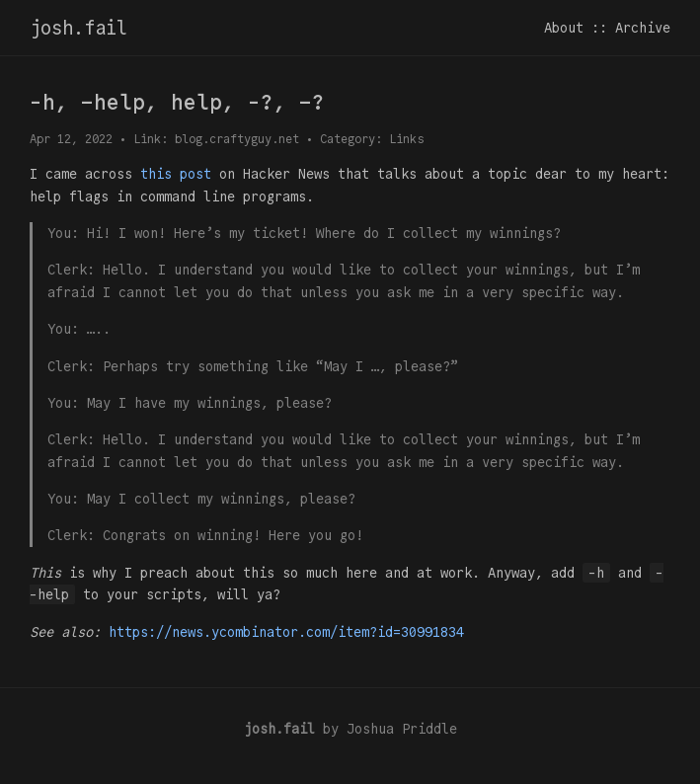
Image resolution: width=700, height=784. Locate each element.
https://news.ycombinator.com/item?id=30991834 (286, 632)
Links (406, 139)
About (564, 28)
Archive (643, 28)
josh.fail (78, 28)
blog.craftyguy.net (237, 139)
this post (176, 174)
